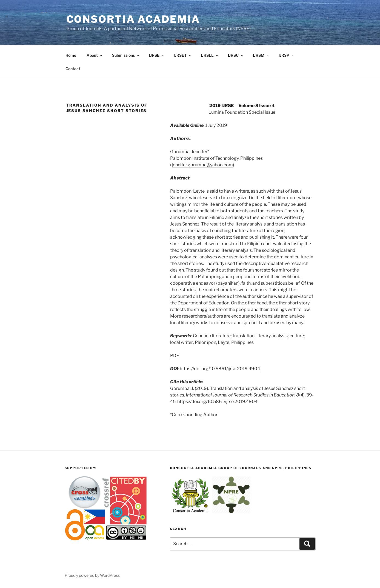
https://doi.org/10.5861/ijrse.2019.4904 (220, 369)
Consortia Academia (133, 19)
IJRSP (287, 55)
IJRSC (236, 55)
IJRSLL (210, 55)
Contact (73, 69)
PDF (175, 356)
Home (71, 55)
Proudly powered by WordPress (92, 575)
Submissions (126, 55)
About (95, 55)
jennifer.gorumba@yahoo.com (202, 165)
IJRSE (157, 55)
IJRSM (261, 55)
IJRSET (183, 55)
